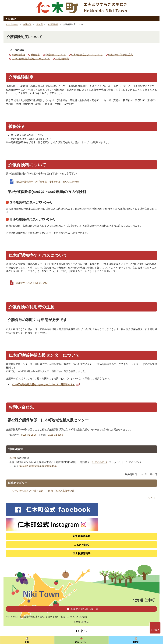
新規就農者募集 (81, 536)
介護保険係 (53, 24)
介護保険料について (56, 55)
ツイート (152, 498)
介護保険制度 (18, 55)
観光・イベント (81, 642)
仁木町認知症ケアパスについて (87, 55)
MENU (12, 19)
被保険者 (35, 55)
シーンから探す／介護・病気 (28, 491)
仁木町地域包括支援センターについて (31, 59)
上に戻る (155, 630)
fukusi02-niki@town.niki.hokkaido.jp (38, 466)
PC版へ (81, 631)
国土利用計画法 (81, 553)
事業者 (136, 642)
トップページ (12, 24)
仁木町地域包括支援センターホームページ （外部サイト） (46, 385)
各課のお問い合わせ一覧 (83, 609)
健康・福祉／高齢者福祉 (61, 491)
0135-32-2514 (29, 435)
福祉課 (40, 24)
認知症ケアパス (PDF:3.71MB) (32, 283)
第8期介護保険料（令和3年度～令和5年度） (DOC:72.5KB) (47, 182)
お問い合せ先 (62, 59)
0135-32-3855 (56, 435)
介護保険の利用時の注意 (120, 55)
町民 (27, 642)
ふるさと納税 (81, 545)
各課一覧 (27, 24)
